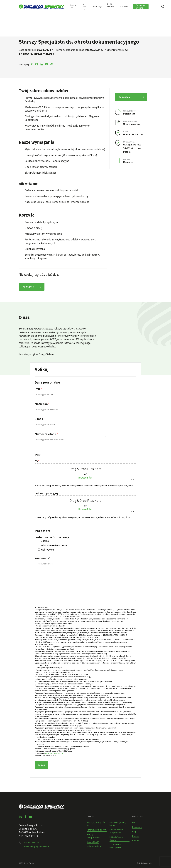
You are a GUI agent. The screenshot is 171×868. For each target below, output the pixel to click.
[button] (32, 287)
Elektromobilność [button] (94, 846)
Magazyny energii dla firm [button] (96, 824)
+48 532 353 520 (31, 843)
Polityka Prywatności (145, 863)
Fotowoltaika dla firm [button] (97, 830)
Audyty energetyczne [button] (94, 836)
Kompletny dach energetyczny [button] (116, 831)
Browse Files (85, 478)
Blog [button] (134, 832)
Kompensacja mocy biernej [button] (118, 824)
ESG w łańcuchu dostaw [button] (116, 839)
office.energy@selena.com (55, 753)
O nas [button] (135, 823)
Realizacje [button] (137, 827)
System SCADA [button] (93, 842)
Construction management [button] (115, 846)
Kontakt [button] (136, 841)
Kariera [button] (136, 836)
